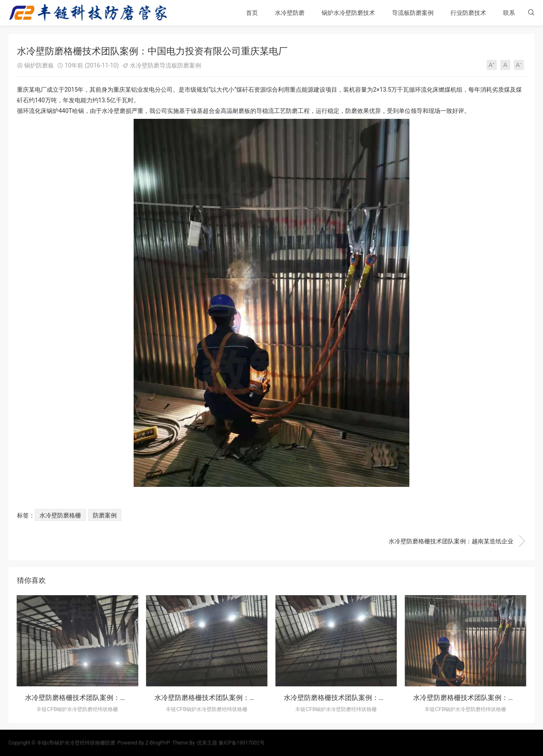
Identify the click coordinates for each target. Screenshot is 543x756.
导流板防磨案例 (413, 13)
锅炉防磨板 (39, 65)
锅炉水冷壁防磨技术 (348, 13)
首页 (252, 13)
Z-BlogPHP (158, 743)
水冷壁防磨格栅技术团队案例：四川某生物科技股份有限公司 (246, 698)
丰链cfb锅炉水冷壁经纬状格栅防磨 (76, 743)
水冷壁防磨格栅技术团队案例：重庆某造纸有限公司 (103, 698)
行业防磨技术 (468, 13)
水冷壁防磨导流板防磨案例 (165, 65)
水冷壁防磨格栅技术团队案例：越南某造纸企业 (457, 541)
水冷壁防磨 (290, 13)
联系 (509, 13)
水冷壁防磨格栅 (60, 515)
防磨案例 (105, 515)
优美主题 (207, 743)
